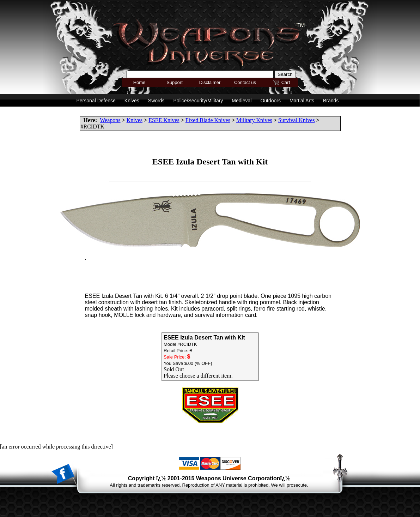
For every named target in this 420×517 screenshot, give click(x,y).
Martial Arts (302, 101)
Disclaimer (210, 82)
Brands (331, 101)
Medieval (242, 101)
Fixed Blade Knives (208, 120)
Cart (286, 82)
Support (175, 82)
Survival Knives (297, 120)
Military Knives (254, 120)
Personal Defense (96, 101)
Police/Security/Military (198, 101)
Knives (135, 120)
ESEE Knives (164, 120)
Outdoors (270, 101)
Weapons (110, 120)
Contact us (245, 82)
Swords (156, 101)
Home (139, 82)
